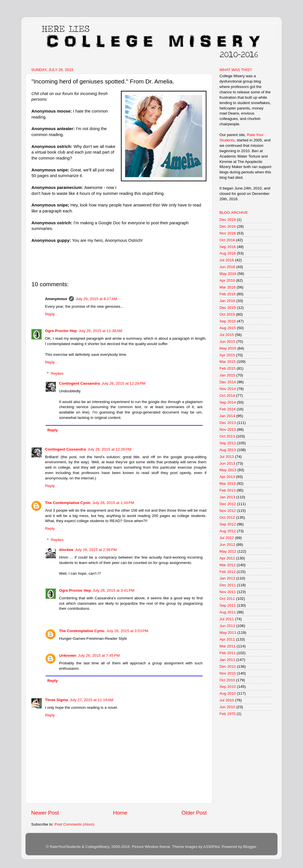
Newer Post (45, 813)
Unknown (68, 655)
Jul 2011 (227, 619)
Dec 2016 (228, 226)
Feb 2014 (228, 409)
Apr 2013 (227, 477)
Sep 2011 (228, 605)
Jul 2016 (227, 260)
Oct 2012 (227, 517)
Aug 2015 (228, 328)
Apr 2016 (227, 280)
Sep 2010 (228, 687)
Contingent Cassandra (80, 383)
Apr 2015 (227, 355)
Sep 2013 (228, 443)
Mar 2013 (228, 483)
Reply (50, 314)
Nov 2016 (228, 233)
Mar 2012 (228, 565)
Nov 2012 (228, 511)
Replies (57, 373)
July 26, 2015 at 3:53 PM (127, 631)
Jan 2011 (227, 660)
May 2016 (228, 274)
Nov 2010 (228, 673)
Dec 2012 (228, 504)
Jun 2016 (227, 267)
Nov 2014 (228, 389)
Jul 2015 (227, 335)
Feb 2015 (228, 368)
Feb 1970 (228, 714)
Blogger (249, 847)
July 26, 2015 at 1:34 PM (113, 503)
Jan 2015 (227, 375)
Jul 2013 (227, 457)
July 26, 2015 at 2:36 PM (96, 550)
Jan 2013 (227, 497)
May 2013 (228, 470)
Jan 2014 (227, 416)
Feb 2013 (228, 490)
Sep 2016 (228, 247)
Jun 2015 (227, 342)
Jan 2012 (227, 578)
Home (120, 813)
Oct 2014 (227, 396)
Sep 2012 (228, 524)
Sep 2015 (228, 321)
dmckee (66, 550)
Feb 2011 (228, 653)
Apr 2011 (227, 639)
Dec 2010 (228, 666)
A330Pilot (212, 847)
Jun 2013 (227, 463)
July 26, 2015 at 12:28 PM (124, 383)
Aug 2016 (228, 253)
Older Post (194, 813)
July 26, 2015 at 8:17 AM (96, 299)
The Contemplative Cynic (68, 503)
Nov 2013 (228, 429)
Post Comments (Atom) (74, 824)
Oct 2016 (227, 240)
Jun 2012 (227, 545)
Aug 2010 (228, 693)
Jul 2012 (227, 538)
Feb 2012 (228, 572)
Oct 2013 (227, 436)
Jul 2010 (227, 700)
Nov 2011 (228, 592)
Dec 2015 (228, 308)
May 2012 (228, 551)
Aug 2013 (228, 450)
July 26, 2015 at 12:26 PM (109, 449)
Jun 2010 (227, 707)
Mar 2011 (228, 646)
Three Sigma (56, 700)
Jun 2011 (227, 626)
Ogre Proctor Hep (61, 331)
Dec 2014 (228, 382)
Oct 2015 (227, 314)
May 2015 (228, 348)
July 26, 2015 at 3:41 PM (113, 590)
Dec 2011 (228, 585)
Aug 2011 (228, 612)
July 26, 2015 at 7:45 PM (99, 655)
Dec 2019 (228, 220)
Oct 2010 (227, 680)
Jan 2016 (227, 301)
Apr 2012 (227, 558)
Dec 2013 (228, 423)
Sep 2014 (228, 402)
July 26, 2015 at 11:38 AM (101, 331)
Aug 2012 (228, 531)
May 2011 (228, 633)
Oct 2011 (227, 599)
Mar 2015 (228, 362)
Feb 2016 (228, 294)
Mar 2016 (228, 287)
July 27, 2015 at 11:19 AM (91, 700)
